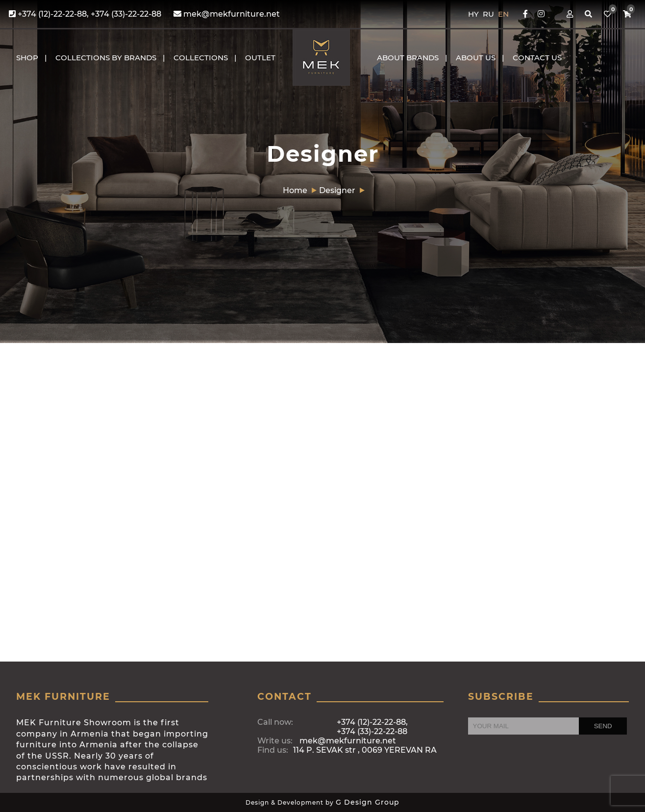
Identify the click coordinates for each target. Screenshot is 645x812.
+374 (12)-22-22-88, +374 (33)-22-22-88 (85, 14)
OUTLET (260, 58)
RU (489, 14)
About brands (408, 58)
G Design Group (368, 802)
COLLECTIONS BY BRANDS (106, 58)
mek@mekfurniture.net (227, 14)
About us (476, 58)
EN (503, 14)
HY (474, 14)
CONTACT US (537, 58)
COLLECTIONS (201, 58)
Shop (27, 58)
